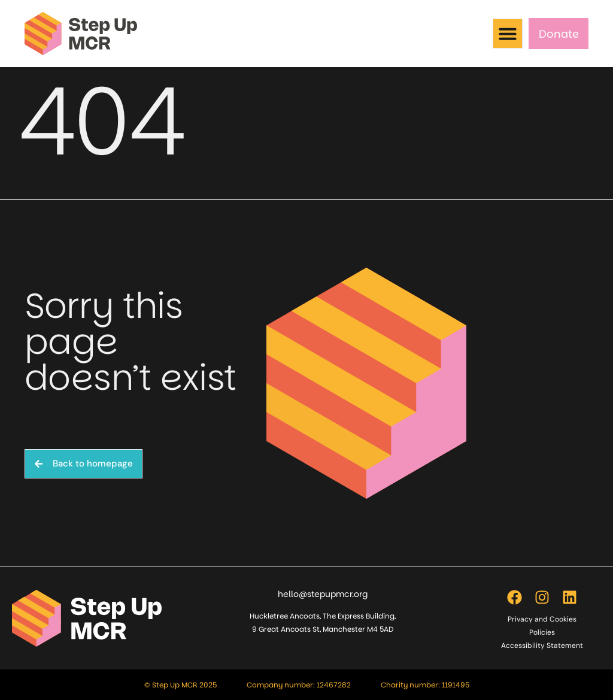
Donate (559, 34)
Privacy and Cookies (542, 619)
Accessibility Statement (542, 646)
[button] (508, 34)
